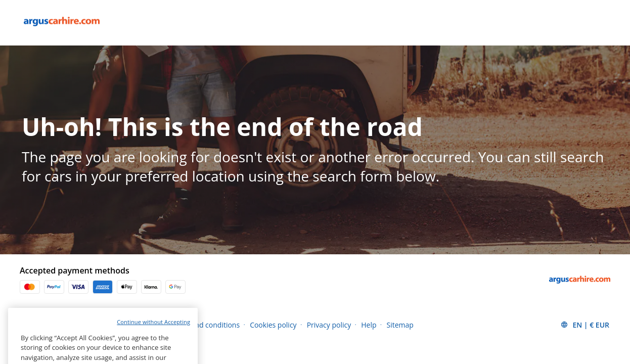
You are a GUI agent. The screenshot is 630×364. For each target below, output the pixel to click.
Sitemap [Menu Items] (400, 325)
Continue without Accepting (153, 332)
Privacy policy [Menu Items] (329, 325)
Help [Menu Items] (369, 325)
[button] (585, 325)
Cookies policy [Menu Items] (273, 325)
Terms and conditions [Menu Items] (204, 325)
